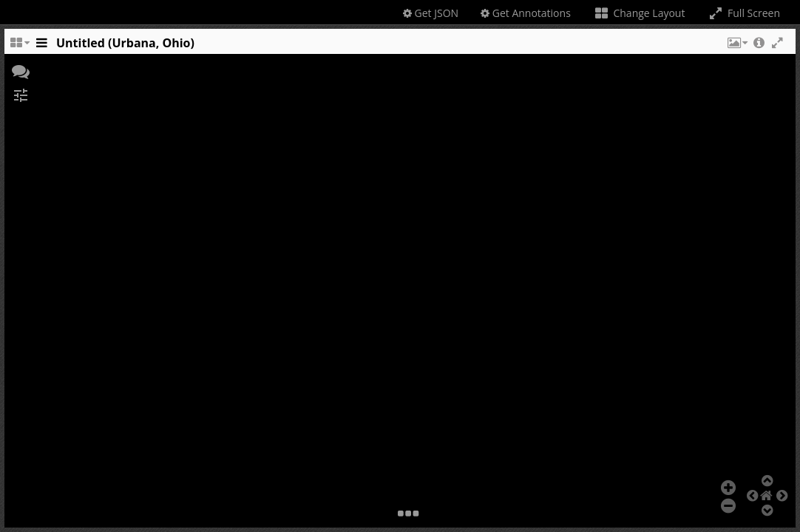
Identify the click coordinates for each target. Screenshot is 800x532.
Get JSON (431, 13)
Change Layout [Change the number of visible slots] (639, 13)
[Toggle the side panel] (41, 47)
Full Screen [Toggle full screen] (743, 13)
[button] (736, 47)
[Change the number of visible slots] (19, 47)
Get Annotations (526, 13)
